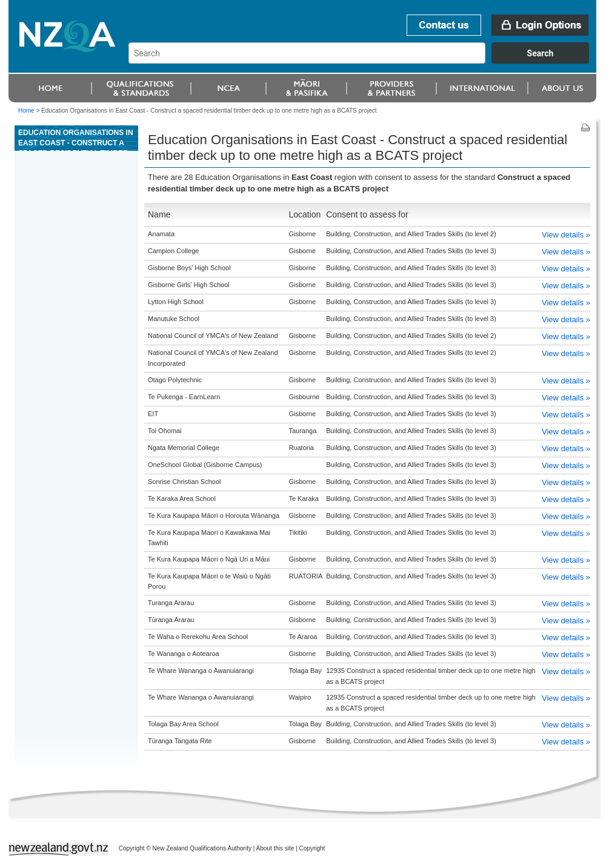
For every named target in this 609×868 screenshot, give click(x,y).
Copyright (312, 848)
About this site (275, 848)
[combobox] (364, 61)
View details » (566, 235)
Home (26, 111)
